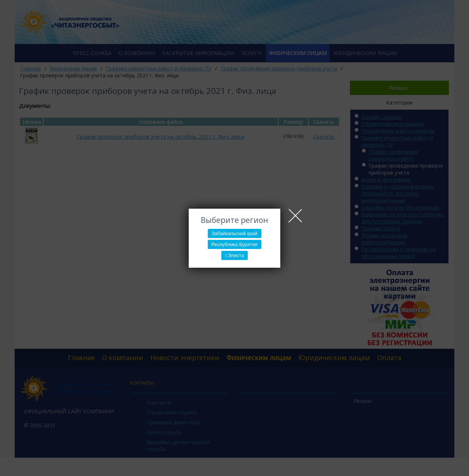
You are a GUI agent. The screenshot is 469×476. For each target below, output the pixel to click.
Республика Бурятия (234, 244)
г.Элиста (234, 255)
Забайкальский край (234, 233)
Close (295, 216)
